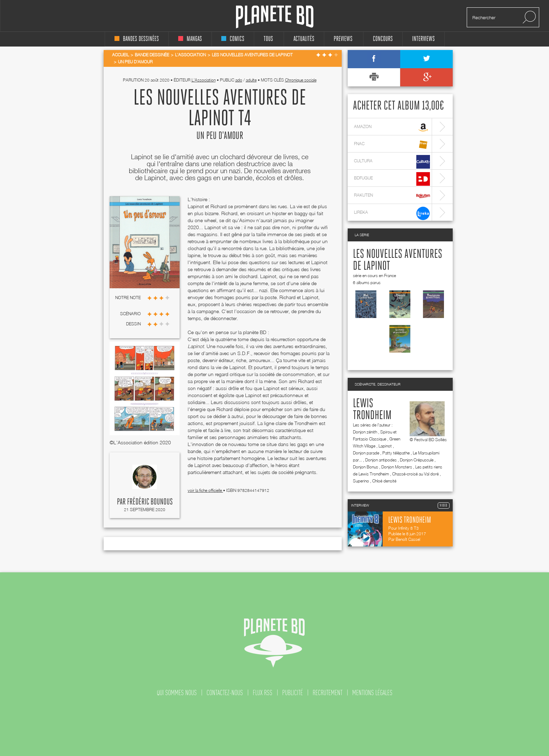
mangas (190, 39)
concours (383, 39)
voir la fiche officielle (205, 490)
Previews (343, 39)
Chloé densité (384, 481)
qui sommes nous (177, 693)
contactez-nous (225, 693)
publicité (293, 693)
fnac (392, 145)
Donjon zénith (365, 432)
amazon (392, 128)
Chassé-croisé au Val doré (415, 474)
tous (268, 39)
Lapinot (385, 446)
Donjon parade (366, 453)
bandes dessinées (137, 39)
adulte (251, 80)
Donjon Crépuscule (417, 460)
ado (239, 80)
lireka (392, 213)
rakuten (392, 196)
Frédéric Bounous (150, 502)
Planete (275, 17)
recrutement (328, 693)
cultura (392, 162)
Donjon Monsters (397, 467)
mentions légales (372, 693)
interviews (423, 39)
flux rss (263, 693)
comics (233, 39)
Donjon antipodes (381, 460)
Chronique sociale (301, 80)
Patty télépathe (396, 453)
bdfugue (392, 179)
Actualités (304, 39)
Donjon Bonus (366, 467)
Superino (361, 481)
